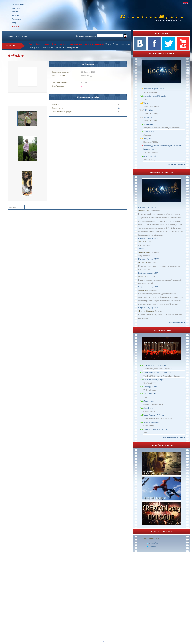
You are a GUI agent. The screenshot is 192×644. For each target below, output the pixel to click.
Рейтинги (16, 19)
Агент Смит (149, 131)
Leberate (143, 262)
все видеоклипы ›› (176, 164)
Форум (15, 26)
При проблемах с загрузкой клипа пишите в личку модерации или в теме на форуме (66, 44)
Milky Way (148, 110)
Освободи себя (150, 156)
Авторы (16, 15)
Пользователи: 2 (152, 538)
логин (11, 36)
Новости (16, 8)
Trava (146, 103)
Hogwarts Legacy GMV (154, 89)
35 (119, 108)
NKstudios (144, 242)
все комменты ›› (177, 322)
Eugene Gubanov (147, 311)
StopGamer (148, 124)
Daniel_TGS (145, 252)
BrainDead (148, 408)
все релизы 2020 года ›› (174, 437)
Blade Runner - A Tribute (154, 415)
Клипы (15, 12)
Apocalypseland (150, 387)
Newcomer (144, 290)
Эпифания (148, 138)
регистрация (21, 36)
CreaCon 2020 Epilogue (154, 379)
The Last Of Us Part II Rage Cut (157, 372)
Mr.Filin (143, 276)
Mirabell (152, 547)
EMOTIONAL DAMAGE (154, 96)
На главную (18, 4)
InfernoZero (144, 211)
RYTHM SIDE (150, 394)
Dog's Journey (149, 401)
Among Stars (149, 117)
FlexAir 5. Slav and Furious (155, 429)
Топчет (141, 249)
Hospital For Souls (151, 422)
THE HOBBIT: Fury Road (155, 365)
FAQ (14, 23)
